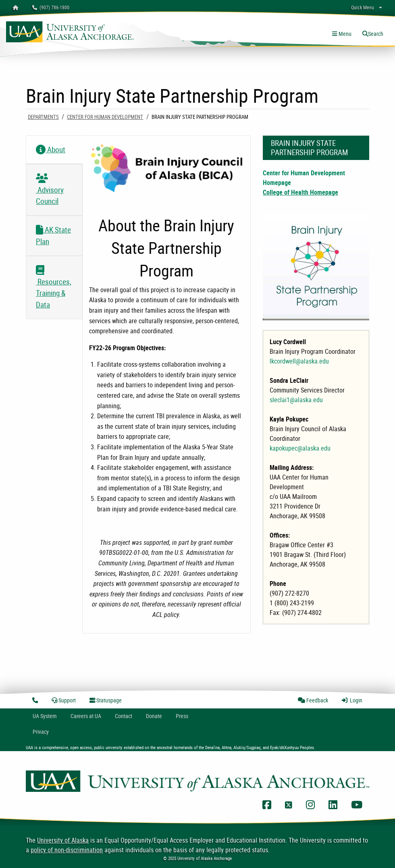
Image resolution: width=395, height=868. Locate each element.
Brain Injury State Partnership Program (309, 148)
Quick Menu (363, 7)
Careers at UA (86, 716)
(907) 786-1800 (51, 7)
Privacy (41, 732)
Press (182, 716)
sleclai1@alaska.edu (296, 400)
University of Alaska (63, 840)
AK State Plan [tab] (53, 236)
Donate (154, 716)
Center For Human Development (105, 117)
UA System (45, 716)
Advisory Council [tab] (50, 192)
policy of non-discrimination (67, 850)
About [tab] (51, 150)
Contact (124, 716)
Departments (43, 117)
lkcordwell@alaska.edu (299, 361)
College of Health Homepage (300, 192)
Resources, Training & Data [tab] (54, 290)
